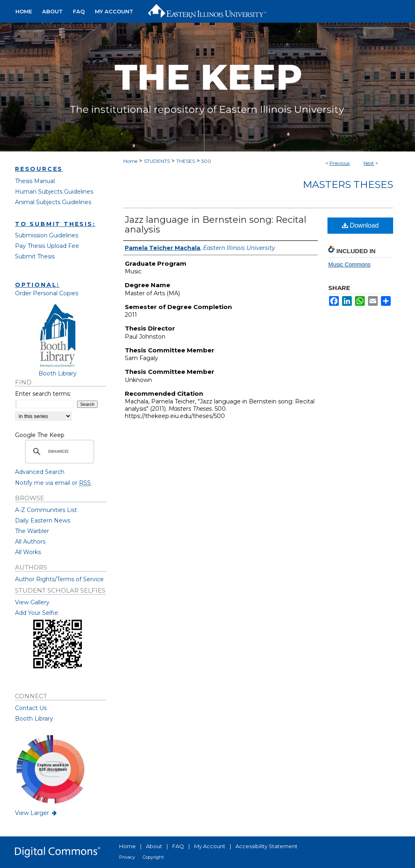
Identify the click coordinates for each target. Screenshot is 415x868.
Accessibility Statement (266, 846)
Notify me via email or (53, 483)
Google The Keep (40, 435)
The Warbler (32, 531)
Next (369, 163)
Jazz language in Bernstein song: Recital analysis (216, 225)
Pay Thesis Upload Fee (47, 246)
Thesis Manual (35, 181)
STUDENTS (157, 161)
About (154, 846)
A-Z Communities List (46, 510)
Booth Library (34, 719)
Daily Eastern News (43, 520)
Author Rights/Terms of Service (59, 579)
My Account (210, 846)
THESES (186, 161)
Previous (340, 163)
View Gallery (32, 602)
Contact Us (31, 708)
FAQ (178, 846)
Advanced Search (40, 472)
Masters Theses (348, 184)
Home (130, 161)
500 (206, 161)
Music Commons (349, 264)
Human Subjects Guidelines (54, 192)
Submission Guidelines (47, 235)
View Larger (36, 813)
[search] (58, 452)
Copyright (153, 857)
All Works (28, 552)
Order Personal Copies (47, 293)
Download (360, 225)
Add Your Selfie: (37, 613)
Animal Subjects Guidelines (53, 202)
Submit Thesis (35, 256)
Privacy (127, 857)
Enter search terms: (43, 394)
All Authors (30, 542)
